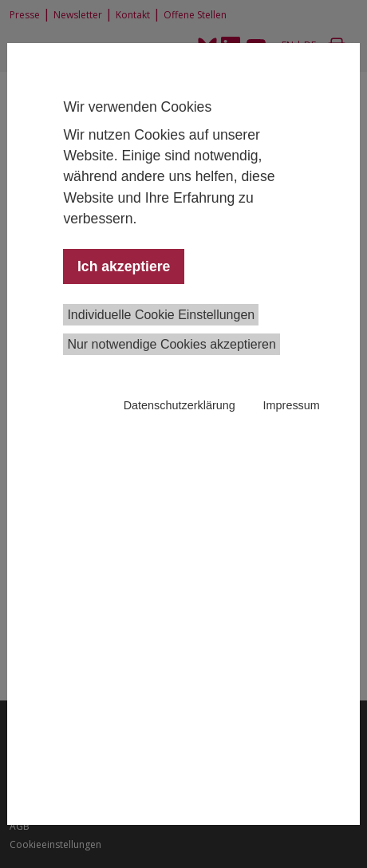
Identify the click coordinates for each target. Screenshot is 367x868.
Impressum (292, 405)
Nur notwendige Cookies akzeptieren (171, 344)
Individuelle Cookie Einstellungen (161, 315)
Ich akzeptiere (124, 266)
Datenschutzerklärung (180, 405)
